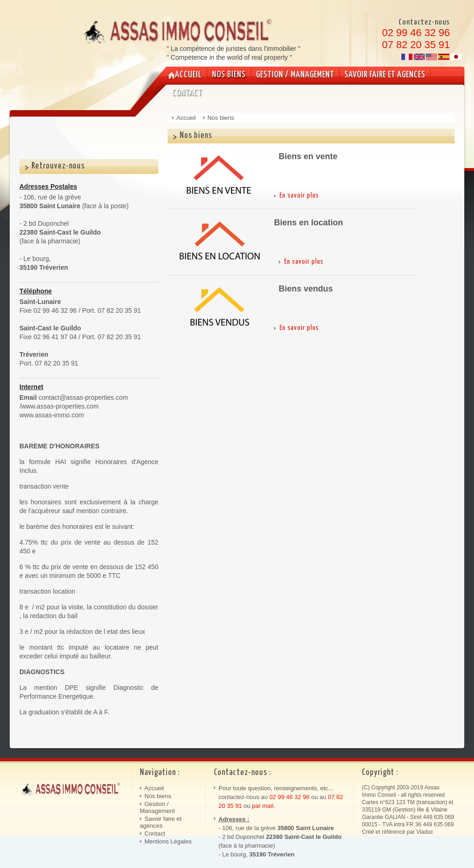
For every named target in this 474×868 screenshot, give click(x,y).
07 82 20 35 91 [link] (416, 45)
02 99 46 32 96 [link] (416, 33)
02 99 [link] (278, 797)
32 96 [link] (301, 797)
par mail (262, 806)
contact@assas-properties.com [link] (83, 397)
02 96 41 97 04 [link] (55, 337)
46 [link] (289, 797)
